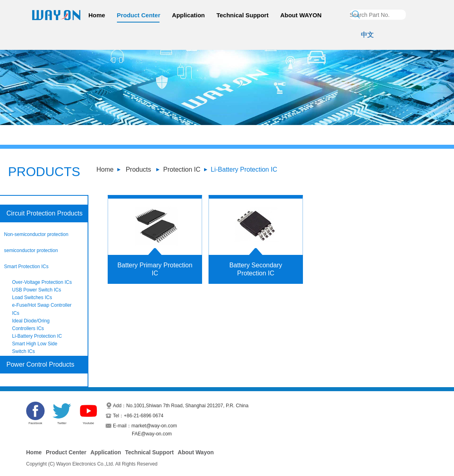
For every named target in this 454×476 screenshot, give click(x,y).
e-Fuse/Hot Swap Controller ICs (42, 309)
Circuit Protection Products (44, 213)
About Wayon (196, 452)
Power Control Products (40, 364)
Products (138, 169)
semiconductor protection (31, 250)
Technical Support (243, 15)
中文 (367, 35)
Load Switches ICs (32, 297)
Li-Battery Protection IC (244, 169)
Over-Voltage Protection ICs (42, 282)
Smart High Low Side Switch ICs (35, 348)
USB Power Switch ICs (37, 290)
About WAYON (301, 15)
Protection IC (182, 169)
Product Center (139, 15)
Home (97, 15)
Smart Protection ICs (26, 267)
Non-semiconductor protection (36, 234)
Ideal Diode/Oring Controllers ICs (31, 325)
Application (188, 15)
